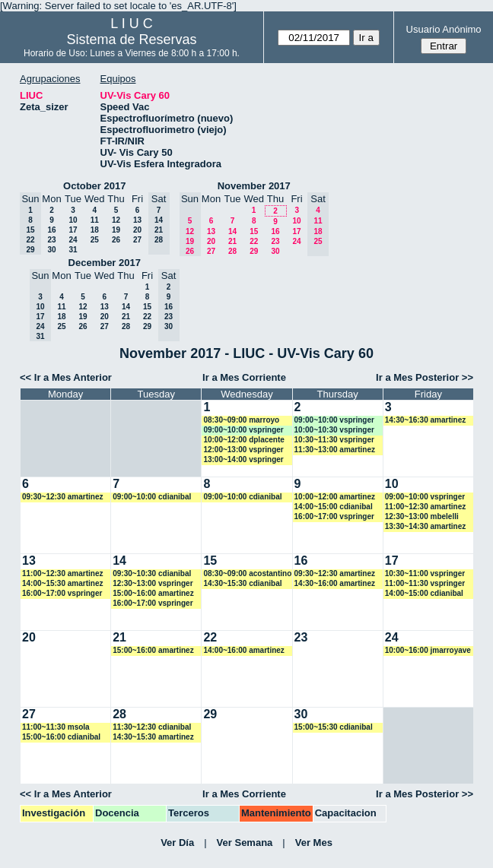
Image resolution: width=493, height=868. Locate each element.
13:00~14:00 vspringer (243, 459)
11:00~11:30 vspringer (425, 583)
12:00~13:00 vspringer (243, 450)
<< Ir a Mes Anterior (66, 377)
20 (137, 230)
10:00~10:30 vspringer (334, 430)
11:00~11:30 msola (56, 727)
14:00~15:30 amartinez (62, 583)
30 (51, 250)
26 (116, 240)
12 (116, 220)
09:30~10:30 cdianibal (152, 573)
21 (232, 241)
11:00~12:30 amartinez (425, 507)
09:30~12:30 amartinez (62, 497)
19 (116, 230)
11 (95, 220)
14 (232, 231)
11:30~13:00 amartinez (335, 450)
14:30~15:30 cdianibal (242, 583)
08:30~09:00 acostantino (247, 573)
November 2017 (254, 186)
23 (51, 240)
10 (73, 220)
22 (254, 241)
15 (254, 231)
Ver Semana (245, 843)
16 (51, 230)
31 (73, 250)
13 (137, 220)
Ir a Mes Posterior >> (425, 377)
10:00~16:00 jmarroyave (428, 650)
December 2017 (105, 263)
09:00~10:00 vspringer (243, 430)
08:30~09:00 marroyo (241, 420)
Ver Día (177, 843)
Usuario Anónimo (444, 29)
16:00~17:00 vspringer (334, 516)
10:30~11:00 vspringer (425, 573)
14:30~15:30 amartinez (153, 737)
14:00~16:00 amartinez (243, 650)
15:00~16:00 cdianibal (61, 737)
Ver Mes (314, 843)
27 (137, 240)
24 (73, 240)
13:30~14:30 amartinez (425, 526)
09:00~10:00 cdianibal (152, 497)
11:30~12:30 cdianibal (152, 727)
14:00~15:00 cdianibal (334, 507)
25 (95, 240)
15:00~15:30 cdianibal (334, 727)
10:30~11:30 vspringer (334, 440)
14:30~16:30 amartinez (425, 420)
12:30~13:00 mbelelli (422, 516)
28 (232, 251)
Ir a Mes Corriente (244, 377)
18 (95, 230)
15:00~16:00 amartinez (153, 593)
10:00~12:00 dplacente (243, 440)
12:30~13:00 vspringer (153, 583)
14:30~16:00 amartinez (335, 583)
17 (73, 230)
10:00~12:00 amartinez (335, 497)
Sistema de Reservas (131, 40)
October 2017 (94, 186)
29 (254, 251)
